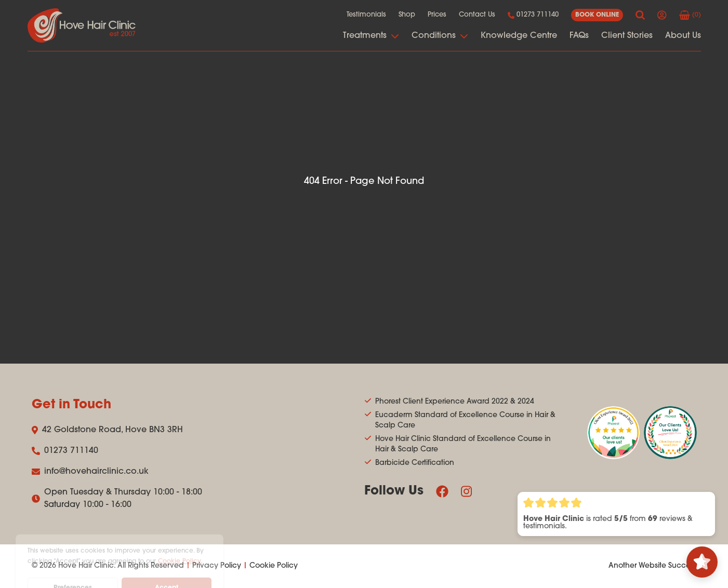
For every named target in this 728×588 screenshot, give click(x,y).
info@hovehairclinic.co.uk (90, 472)
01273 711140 (533, 15)
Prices (437, 15)
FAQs (579, 36)
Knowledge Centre (519, 36)
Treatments (371, 36)
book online (597, 15)
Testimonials (366, 15)
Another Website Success (653, 566)
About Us (683, 36)
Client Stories (627, 36)
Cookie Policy (274, 566)
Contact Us (477, 15)
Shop (407, 15)
